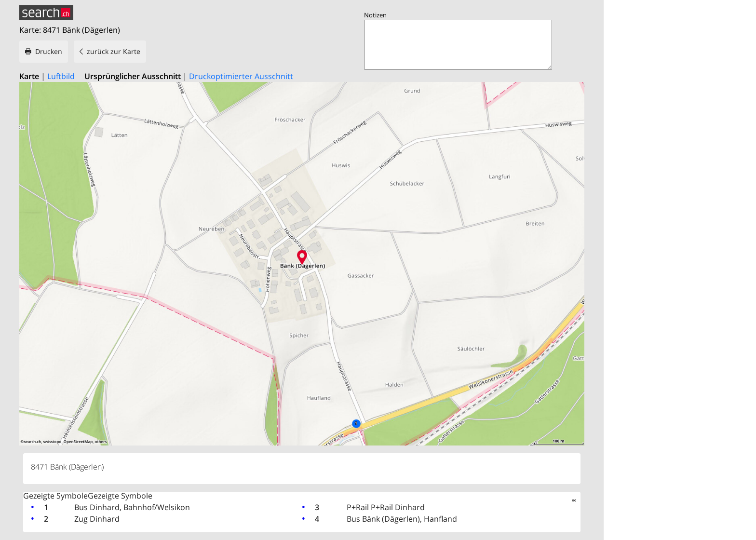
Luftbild (61, 76)
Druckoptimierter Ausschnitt (241, 76)
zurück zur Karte (114, 51)
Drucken (49, 51)
